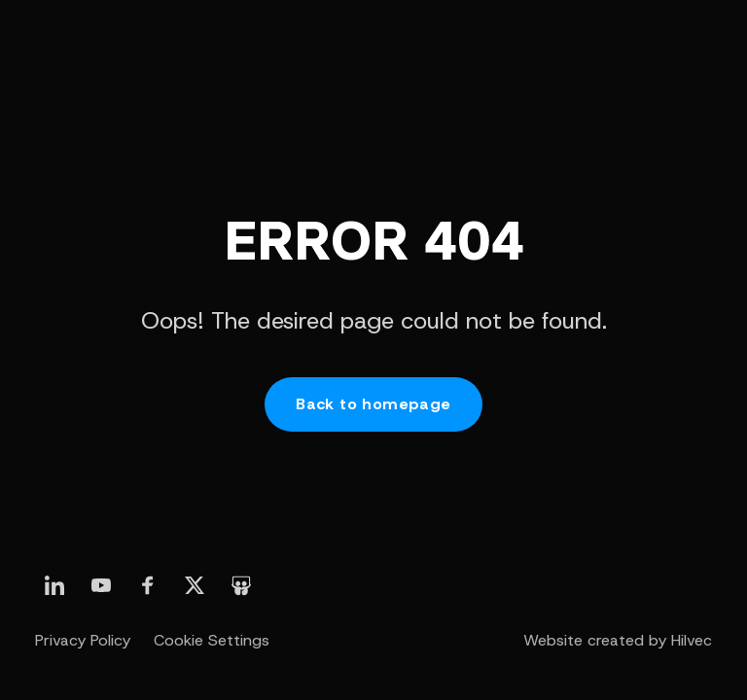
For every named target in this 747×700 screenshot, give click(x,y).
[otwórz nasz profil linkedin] (54, 585)
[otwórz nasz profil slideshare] (241, 585)
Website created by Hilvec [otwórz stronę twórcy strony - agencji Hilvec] (618, 640)
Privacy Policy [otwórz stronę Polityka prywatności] (83, 640)
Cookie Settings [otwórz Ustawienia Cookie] (212, 640)
